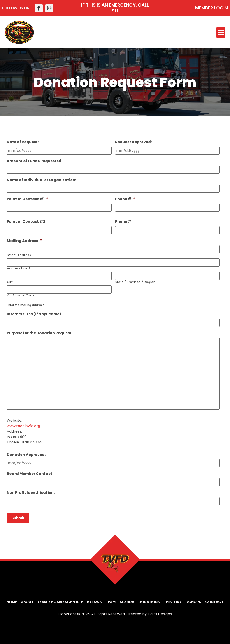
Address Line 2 (19, 268)
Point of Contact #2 (26, 222)
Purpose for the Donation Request (39, 333)
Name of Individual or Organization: (41, 180)
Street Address (19, 255)
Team (111, 602)
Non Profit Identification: (31, 493)
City (10, 282)
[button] (221, 32)
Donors (193, 602)
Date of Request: (23, 142)
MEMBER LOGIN (211, 8)
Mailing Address (24, 241)
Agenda (127, 602)
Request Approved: (133, 142)
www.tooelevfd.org (23, 426)
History (174, 602)
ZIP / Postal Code (21, 295)
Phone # (125, 199)
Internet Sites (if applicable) (34, 314)
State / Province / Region (135, 282)
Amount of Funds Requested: (35, 161)
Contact (214, 602)
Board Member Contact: (30, 474)
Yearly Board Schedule (60, 602)
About (27, 602)
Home (12, 602)
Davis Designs (160, 614)
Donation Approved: (26, 455)
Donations (150, 602)
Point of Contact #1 (28, 199)
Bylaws (94, 602)
